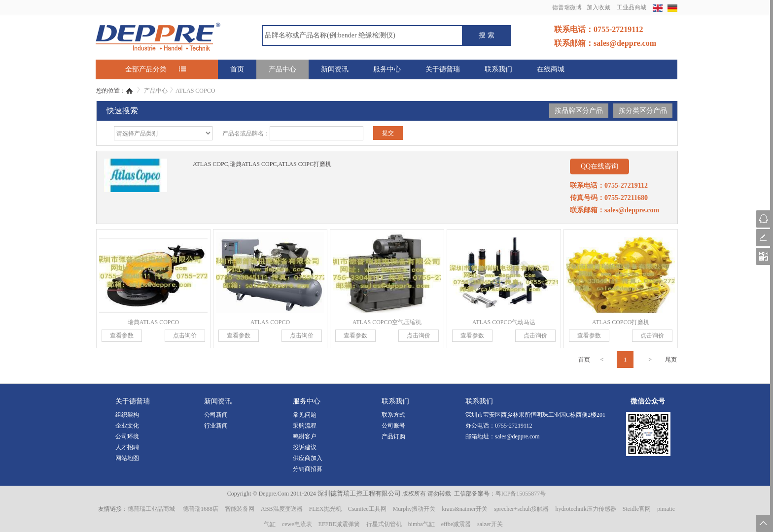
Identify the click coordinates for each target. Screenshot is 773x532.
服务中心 (387, 69)
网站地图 (127, 458)
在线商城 (551, 69)
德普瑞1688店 (201, 509)
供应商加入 (308, 458)
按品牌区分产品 (579, 111)
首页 (237, 69)
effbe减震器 (456, 524)
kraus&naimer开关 (465, 509)
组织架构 (127, 415)
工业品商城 (632, 7)
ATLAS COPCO (195, 91)
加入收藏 (598, 7)
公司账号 (393, 426)
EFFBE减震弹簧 (339, 524)
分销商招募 (308, 469)
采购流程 (305, 426)
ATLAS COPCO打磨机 (621, 322)
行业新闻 (216, 426)
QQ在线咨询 (599, 166)
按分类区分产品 (643, 111)
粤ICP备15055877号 (521, 494)
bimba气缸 (422, 524)
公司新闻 (216, 415)
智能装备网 (240, 509)
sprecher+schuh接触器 (521, 509)
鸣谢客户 (305, 436)
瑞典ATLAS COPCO (153, 322)
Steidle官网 (637, 509)
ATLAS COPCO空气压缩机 (387, 322)
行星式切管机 (384, 524)
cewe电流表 (297, 524)
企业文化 (127, 426)
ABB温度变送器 (282, 509)
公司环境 (127, 436)
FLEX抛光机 (325, 509)
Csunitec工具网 (367, 509)
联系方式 (393, 415)
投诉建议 (305, 447)
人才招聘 (127, 447)
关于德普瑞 (443, 69)
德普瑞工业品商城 (151, 509)
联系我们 (498, 69)
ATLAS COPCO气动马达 (504, 322)
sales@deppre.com (517, 436)
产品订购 (393, 436)
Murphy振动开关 (414, 509)
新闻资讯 (335, 69)
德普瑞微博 (567, 7)
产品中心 (282, 69)
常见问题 (305, 415)
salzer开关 (490, 524)
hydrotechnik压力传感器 (585, 509)
